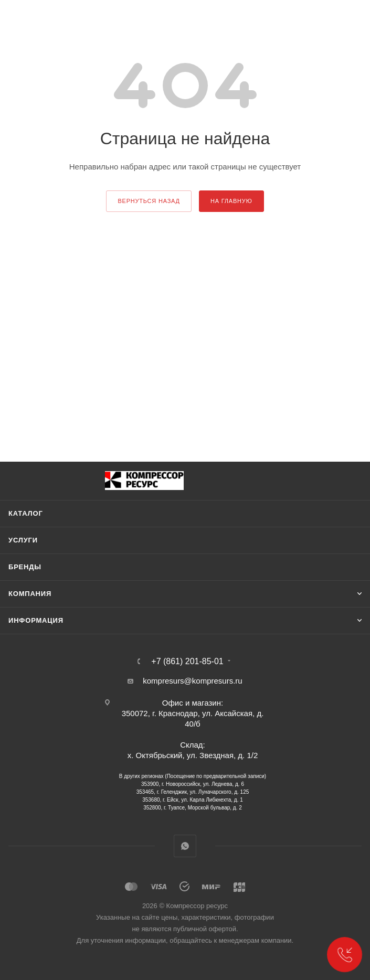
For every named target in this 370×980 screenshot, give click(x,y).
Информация (36, 620)
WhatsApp (185, 846)
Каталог (26, 513)
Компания (30, 594)
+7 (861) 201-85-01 (187, 662)
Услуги (23, 540)
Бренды (25, 567)
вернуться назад (149, 201)
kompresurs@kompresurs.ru (192, 681)
